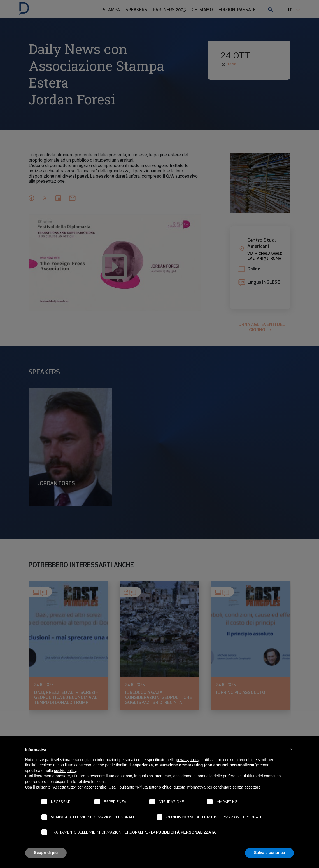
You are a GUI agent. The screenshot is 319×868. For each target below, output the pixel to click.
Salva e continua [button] (269, 853)
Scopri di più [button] (46, 853)
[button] (291, 749)
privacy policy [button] (188, 760)
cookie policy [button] (65, 771)
